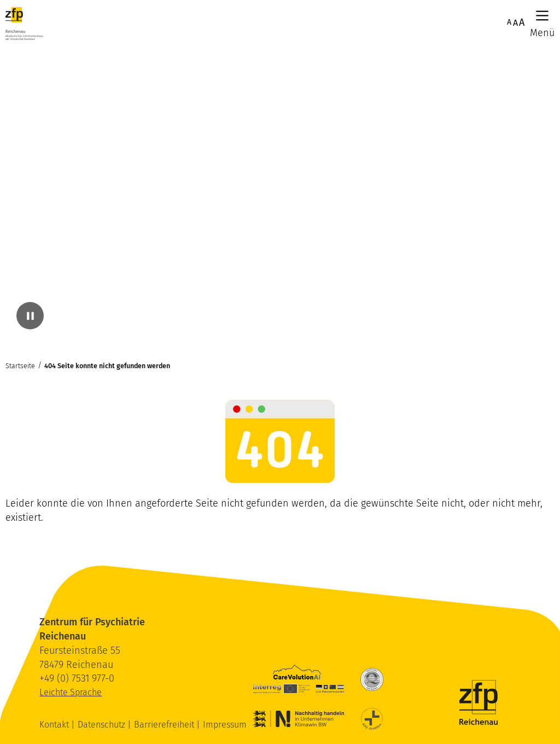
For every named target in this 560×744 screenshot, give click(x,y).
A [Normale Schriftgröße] (509, 22)
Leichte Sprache (71, 692)
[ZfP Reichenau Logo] (24, 24)
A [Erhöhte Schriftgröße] (515, 23)
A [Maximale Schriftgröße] (522, 22)
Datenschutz (103, 725)
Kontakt (55, 725)
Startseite (20, 366)
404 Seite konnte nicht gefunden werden (107, 366)
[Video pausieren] (30, 316)
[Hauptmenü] (542, 16)
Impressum (225, 725)
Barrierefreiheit (165, 725)
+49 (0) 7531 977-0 (77, 678)
